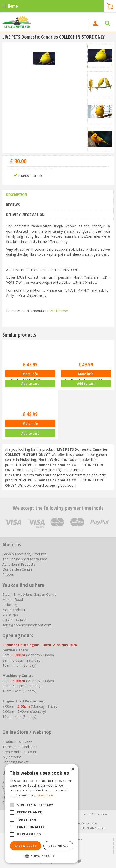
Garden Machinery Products (24, 554)
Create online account (20, 752)
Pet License (59, 311)
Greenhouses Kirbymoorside (81, 823)
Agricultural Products (19, 564)
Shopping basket (16, 762)
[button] (42, 856)
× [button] (73, 769)
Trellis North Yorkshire (92, 828)
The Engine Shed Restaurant (25, 559)
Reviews (13, 205)
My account (12, 757)
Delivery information (25, 215)
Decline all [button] (58, 846)
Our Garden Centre (17, 569)
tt (79, 861)
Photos (8, 574)
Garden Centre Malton (95, 814)
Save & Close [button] (25, 846)
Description (17, 195)
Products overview (17, 742)
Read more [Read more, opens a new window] (45, 795)
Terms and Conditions (20, 747)
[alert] (42, 814)
